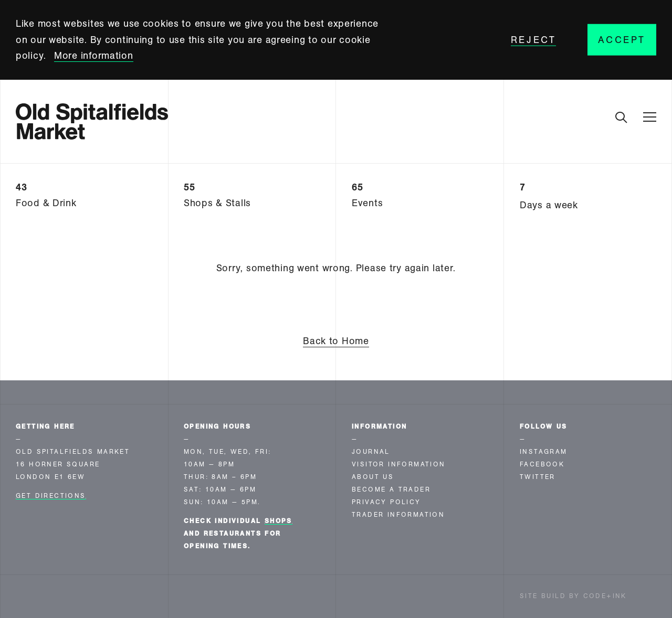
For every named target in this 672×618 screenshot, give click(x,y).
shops (279, 521)
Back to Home (336, 341)
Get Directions (51, 496)
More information (94, 56)
